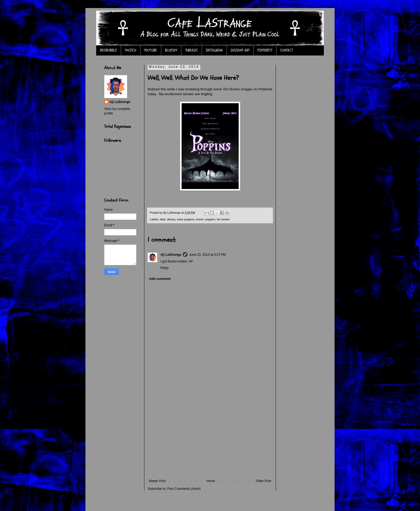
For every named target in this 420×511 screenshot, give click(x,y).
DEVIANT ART (240, 50)
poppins (210, 219)
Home (211, 481)
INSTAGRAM (214, 50)
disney (171, 219)
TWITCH (130, 50)
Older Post (263, 481)
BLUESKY (171, 50)
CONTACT (286, 50)
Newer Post (157, 481)
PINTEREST (265, 50)
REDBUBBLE (108, 50)
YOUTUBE (151, 50)
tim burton (223, 219)
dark (163, 219)
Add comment (160, 279)
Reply (165, 268)
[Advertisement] (210, 439)
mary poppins (185, 219)
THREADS (191, 50)
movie (200, 219)
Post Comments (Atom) (184, 489)
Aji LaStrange (171, 255)
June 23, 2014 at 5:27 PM (207, 255)
